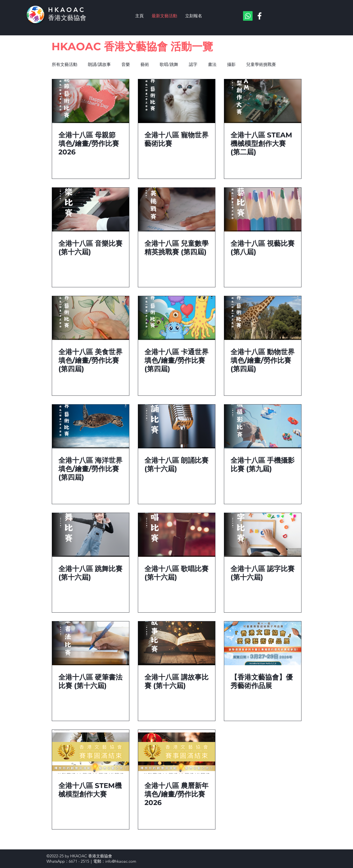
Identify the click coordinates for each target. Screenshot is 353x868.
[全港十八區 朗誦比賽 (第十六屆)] (177, 426)
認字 (193, 64)
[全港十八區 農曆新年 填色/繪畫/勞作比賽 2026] (177, 752)
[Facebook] (260, 16)
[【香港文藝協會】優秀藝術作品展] (263, 643)
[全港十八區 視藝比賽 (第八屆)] (263, 210)
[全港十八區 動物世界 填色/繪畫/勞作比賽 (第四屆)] (263, 318)
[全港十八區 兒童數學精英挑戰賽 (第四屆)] (177, 210)
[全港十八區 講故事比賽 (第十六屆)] (177, 643)
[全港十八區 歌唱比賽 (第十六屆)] (177, 535)
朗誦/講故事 (99, 64)
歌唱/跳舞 (169, 64)
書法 (212, 64)
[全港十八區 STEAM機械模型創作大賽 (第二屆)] (263, 101)
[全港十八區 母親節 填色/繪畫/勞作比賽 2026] (91, 101)
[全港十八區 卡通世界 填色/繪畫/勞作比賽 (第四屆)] (177, 318)
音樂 (126, 64)
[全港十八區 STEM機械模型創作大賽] (91, 752)
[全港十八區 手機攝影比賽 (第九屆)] (263, 426)
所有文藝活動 (65, 64)
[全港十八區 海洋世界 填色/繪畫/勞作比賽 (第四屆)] (91, 426)
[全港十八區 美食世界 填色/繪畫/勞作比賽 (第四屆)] (91, 318)
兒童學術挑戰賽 (261, 64)
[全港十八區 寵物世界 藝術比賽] (177, 101)
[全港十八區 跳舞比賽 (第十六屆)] (91, 535)
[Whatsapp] (248, 16)
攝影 (231, 64)
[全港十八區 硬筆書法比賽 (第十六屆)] (91, 643)
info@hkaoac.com (121, 861)
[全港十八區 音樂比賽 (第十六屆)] (91, 210)
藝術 (145, 64)
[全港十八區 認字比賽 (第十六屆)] (263, 535)
